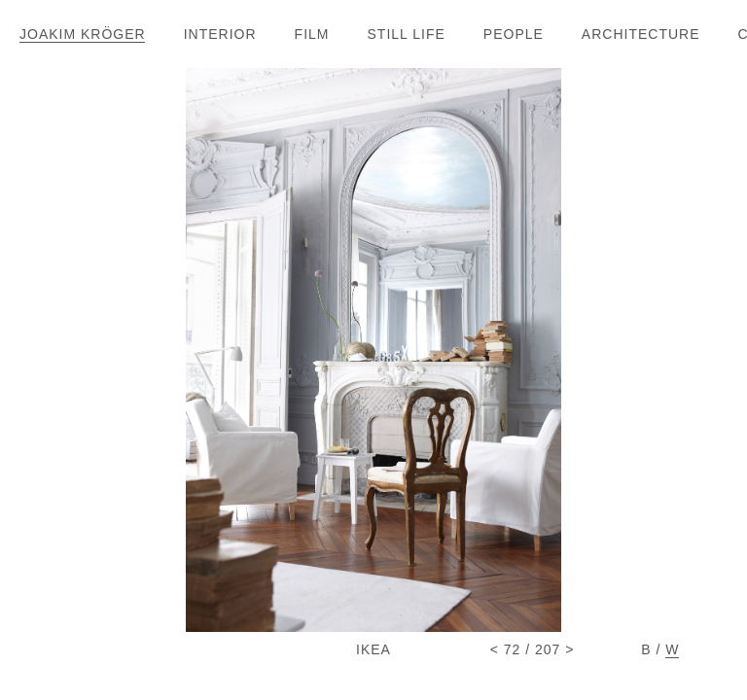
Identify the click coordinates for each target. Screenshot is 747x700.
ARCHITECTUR (640, 34)
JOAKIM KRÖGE (82, 34)
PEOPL (513, 34)
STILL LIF (406, 34)
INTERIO (220, 34)
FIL (312, 34)
